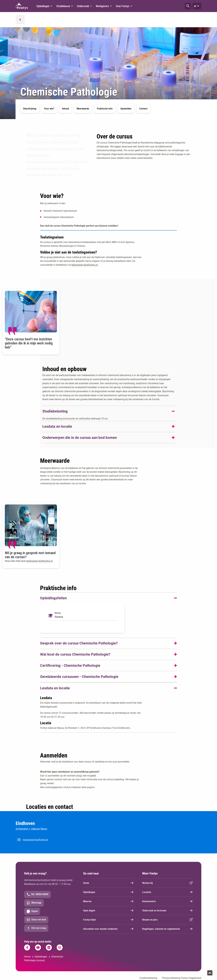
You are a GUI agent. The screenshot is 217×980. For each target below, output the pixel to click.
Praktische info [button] (105, 109)
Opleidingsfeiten (53, 598)
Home (108, 883)
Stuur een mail (36, 920)
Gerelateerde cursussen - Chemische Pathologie (79, 677)
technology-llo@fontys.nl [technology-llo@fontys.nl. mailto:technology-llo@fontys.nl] (85, 265)
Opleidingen (108, 892)
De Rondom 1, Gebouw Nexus (31, 829)
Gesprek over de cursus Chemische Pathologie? (79, 643)
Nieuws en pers (168, 920)
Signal (32, 911)
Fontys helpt (108, 920)
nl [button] (197, 6)
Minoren (108, 901)
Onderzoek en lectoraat (168, 910)
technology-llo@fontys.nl (35, 840)
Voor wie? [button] (49, 109)
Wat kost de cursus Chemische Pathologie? (75, 654)
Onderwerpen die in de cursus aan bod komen (80, 438)
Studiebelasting (55, 411)
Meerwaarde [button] (83, 109)
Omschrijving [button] (30, 109)
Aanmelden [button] (126, 109)
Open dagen (108, 910)
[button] (188, 6)
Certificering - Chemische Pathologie (70, 666)
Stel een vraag (36, 928)
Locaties (168, 892)
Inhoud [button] (65, 109)
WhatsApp (34, 903)
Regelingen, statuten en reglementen (168, 929)
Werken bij (168, 883)
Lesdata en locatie (57, 426)
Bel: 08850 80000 (37, 894)
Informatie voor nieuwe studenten (108, 929)
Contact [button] (143, 109)
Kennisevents (168, 901)
